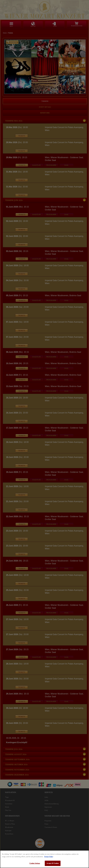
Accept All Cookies (53, 863)
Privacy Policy (49, 857)
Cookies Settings (35, 863)
